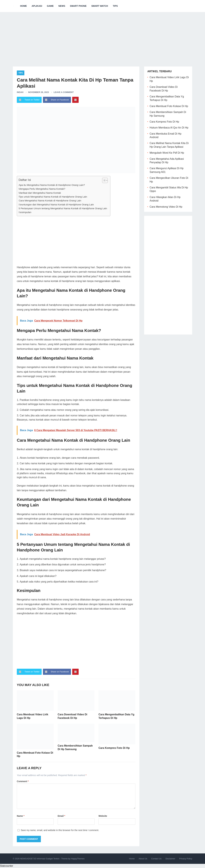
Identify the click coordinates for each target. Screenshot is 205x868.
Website (103, 816)
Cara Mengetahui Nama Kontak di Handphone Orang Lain (50, 200)
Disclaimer (170, 859)
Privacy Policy (186, 859)
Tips (115, 6)
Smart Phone (78, 6)
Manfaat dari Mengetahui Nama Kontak (40, 193)
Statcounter (7, 866)
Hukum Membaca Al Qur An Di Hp (169, 128)
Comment (23, 781)
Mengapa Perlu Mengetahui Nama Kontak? (42, 189)
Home (23, 6)
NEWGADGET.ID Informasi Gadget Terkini (40, 859)
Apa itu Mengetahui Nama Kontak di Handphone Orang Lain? (52, 185)
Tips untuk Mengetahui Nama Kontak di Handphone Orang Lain (53, 197)
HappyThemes (78, 859)
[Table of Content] (105, 180)
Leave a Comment (64, 92)
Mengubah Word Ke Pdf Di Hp (167, 153)
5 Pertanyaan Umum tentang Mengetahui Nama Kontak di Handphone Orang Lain (63, 208)
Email (61, 816)
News (62, 6)
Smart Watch (100, 6)
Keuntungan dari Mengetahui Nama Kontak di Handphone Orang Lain (56, 205)
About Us (143, 859)
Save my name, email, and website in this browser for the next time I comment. (60, 830)
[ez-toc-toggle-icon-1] (103, 180)
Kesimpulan (25, 212)
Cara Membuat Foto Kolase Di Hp (169, 106)
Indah (20, 92)
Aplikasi (37, 6)
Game (50, 6)
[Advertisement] (102, 37)
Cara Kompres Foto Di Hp (114, 748)
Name (21, 816)
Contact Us (156, 859)
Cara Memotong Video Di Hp (166, 207)
